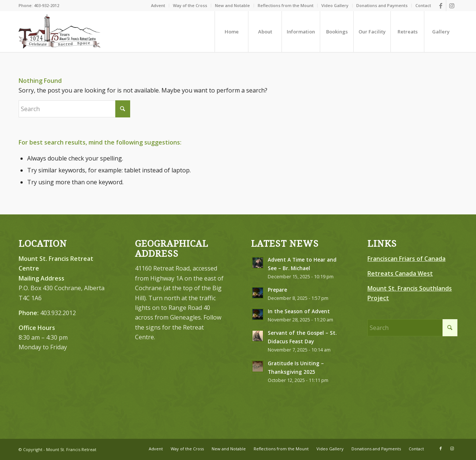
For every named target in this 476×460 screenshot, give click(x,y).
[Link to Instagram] (452, 6)
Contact (423, 5)
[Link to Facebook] (440, 6)
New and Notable (232, 5)
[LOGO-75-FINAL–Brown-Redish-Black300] (59, 32)
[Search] (74, 109)
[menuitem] (158, 6)
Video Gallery (335, 5)
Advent (158, 5)
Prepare (277, 290)
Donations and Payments (382, 5)
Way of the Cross (190, 5)
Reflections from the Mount (286, 5)
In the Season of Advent (299, 311)
